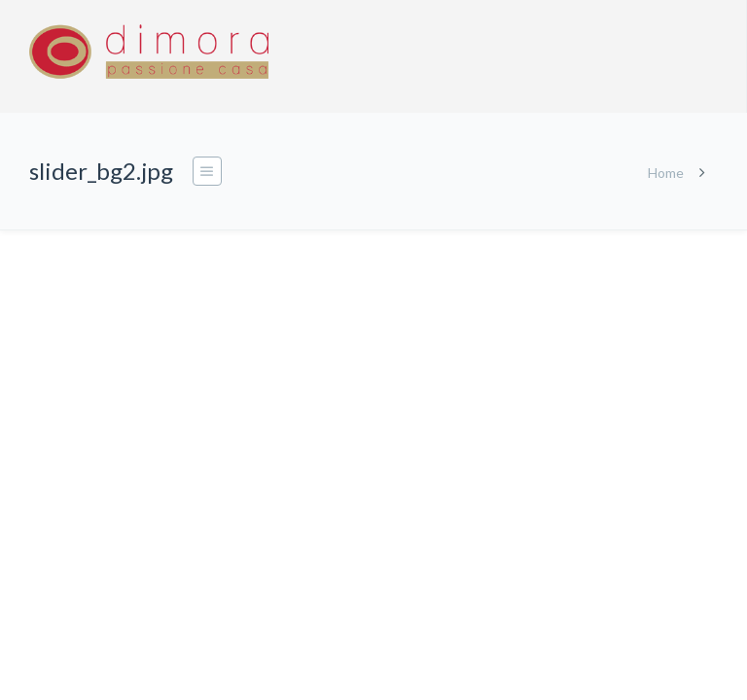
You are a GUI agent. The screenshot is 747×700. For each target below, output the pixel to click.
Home (666, 173)
